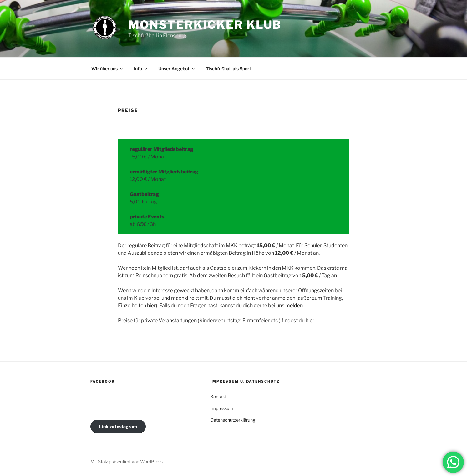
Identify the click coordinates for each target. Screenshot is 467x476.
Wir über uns (107, 69)
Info (141, 69)
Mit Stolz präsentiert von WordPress (127, 461)
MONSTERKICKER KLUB (205, 25)
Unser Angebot (177, 69)
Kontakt (218, 396)
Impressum (222, 408)
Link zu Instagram (118, 426)
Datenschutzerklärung (233, 420)
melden (294, 306)
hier (151, 306)
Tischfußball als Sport (228, 69)
